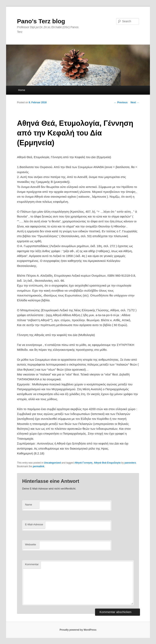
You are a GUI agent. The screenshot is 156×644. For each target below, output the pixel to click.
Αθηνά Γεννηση (83, 463)
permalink (38, 466)
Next (135, 102)
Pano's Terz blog (41, 21)
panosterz (130, 463)
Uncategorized (53, 463)
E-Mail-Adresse (34, 524)
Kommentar (32, 564)
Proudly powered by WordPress (78, 630)
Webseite (30, 544)
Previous (121, 102)
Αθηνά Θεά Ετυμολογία (107, 463)
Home (22, 90)
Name (29, 505)
